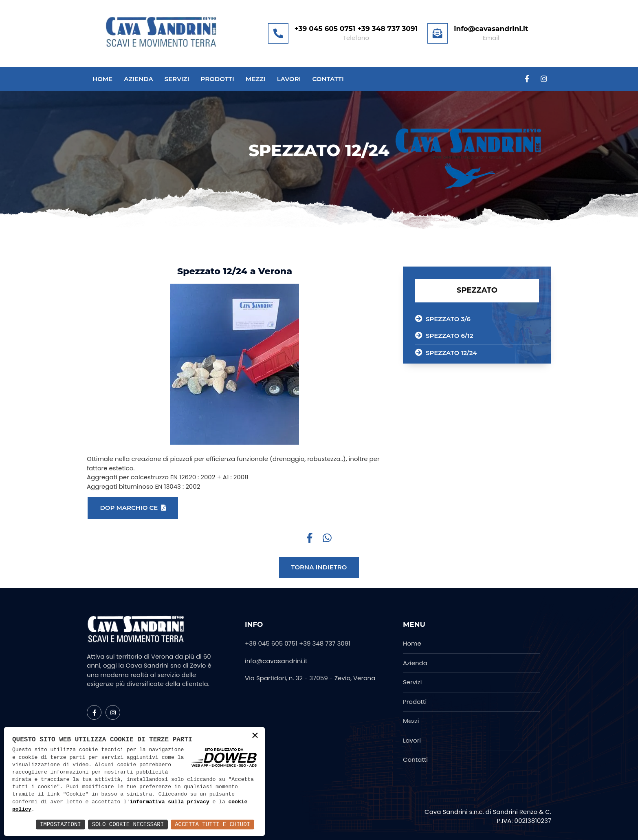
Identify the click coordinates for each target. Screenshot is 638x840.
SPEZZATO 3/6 (443, 319)
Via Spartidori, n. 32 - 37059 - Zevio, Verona (310, 678)
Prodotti (217, 79)
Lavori (289, 79)
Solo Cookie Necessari (128, 824)
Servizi (177, 79)
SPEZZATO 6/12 (444, 335)
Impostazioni (60, 824)
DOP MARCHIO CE (133, 508)
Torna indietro (319, 567)
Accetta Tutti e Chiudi (212, 824)
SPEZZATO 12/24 (446, 353)
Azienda (139, 79)
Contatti (328, 79)
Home (102, 79)
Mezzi (256, 79)
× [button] (255, 736)
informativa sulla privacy (170, 802)
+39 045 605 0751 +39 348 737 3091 (298, 643)
